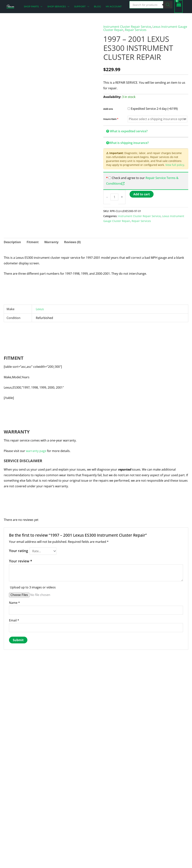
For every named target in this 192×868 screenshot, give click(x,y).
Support (59, 837)
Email (14, 620)
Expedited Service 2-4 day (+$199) (153, 108)
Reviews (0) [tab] (72, 242)
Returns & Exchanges (68, 826)
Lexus (40, 309)
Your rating (18, 550)
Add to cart (142, 194)
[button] (42, 7)
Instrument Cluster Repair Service (127, 27)
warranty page (36, 451)
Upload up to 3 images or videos (33, 587)
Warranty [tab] (51, 242)
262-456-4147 (12, 826)
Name (14, 602)
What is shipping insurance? (127, 142)
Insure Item (111, 119)
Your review (21, 561)
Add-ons (108, 108)
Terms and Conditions (69, 831)
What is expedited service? (127, 131)
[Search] (168, 5)
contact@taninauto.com (19, 820)
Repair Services (136, 30)
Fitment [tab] (33, 242)
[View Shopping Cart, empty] (178, 7)
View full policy (175, 165)
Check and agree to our (128, 178)
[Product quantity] (114, 197)
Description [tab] (12, 242)
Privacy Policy (62, 820)
